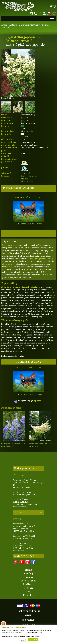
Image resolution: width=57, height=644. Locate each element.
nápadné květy (27, 181)
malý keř (24, 179)
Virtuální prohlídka (28, 512)
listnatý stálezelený (29, 176)
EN (54, 13)
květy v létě (25, 173)
